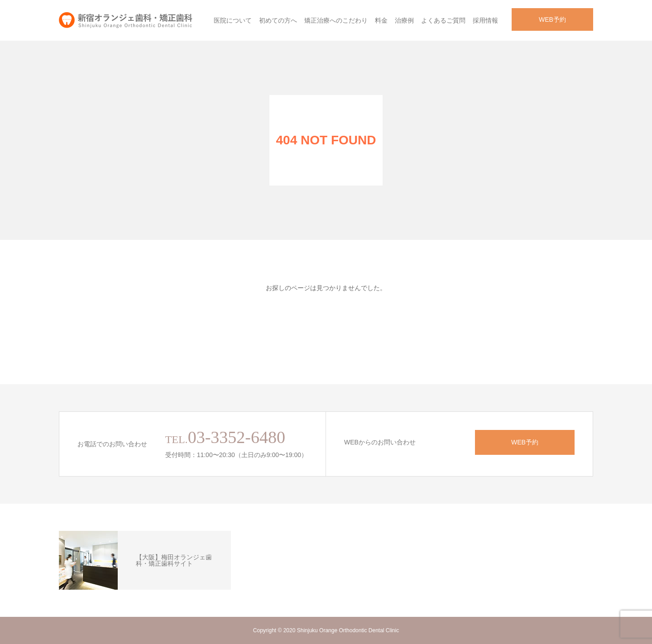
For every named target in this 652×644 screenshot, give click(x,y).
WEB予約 (552, 19)
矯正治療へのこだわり (336, 20)
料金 (381, 20)
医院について (233, 20)
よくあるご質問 (443, 20)
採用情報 (485, 20)
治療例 (404, 20)
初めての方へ (278, 20)
